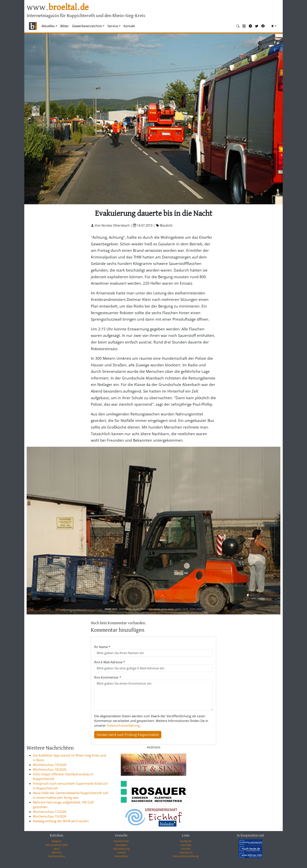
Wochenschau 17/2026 (50, 812)
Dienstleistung (121, 849)
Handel (121, 852)
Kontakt (129, 26)
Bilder (65, 26)
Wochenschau (57, 856)
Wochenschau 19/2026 (50, 765)
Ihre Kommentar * (108, 677)
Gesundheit (121, 856)
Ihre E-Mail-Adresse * (110, 662)
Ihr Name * (102, 647)
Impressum (186, 852)
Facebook (186, 841)
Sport (57, 849)
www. (58, 8)
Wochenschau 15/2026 (50, 816)
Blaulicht (57, 852)
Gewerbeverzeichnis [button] (87, 26)
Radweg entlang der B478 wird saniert (61, 821)
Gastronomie (121, 841)
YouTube (186, 845)
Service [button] (113, 26)
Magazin (57, 841)
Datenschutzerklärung (123, 725)
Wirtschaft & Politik (57, 845)
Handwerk (121, 845)
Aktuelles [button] (48, 26)
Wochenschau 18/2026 (50, 769)
